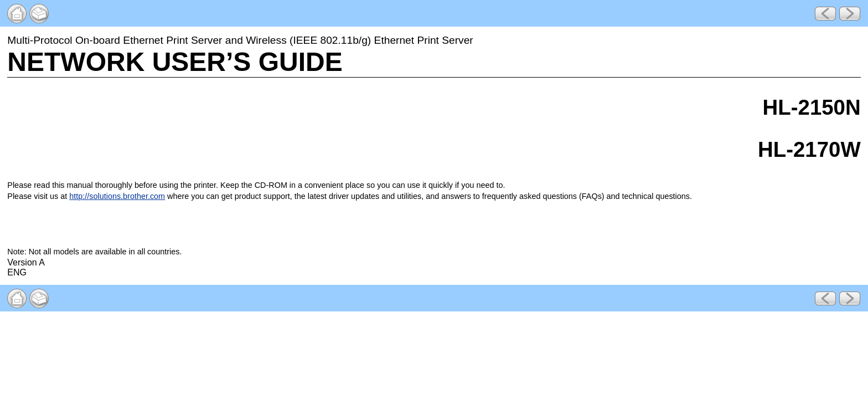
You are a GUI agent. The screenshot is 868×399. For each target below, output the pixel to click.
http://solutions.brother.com (117, 196)
